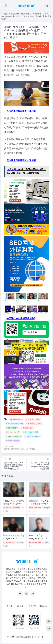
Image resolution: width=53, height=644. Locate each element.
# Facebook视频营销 (24, 542)
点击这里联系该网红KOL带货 (21, 111)
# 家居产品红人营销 (34, 424)
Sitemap (43, 606)
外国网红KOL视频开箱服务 (20, 318)
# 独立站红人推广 (13, 432)
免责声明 (32, 606)
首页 (5, 14)
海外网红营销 (14, 14)
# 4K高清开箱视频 (33, 419)
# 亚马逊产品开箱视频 (14, 424)
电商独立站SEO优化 (12, 508)
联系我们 (21, 606)
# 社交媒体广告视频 (31, 432)
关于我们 (10, 606)
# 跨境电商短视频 (13, 441)
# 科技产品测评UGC (14, 436)
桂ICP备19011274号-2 (36, 637)
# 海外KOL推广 (12, 428)
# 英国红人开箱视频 (33, 436)
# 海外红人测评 (27, 428)
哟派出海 (24, 637)
